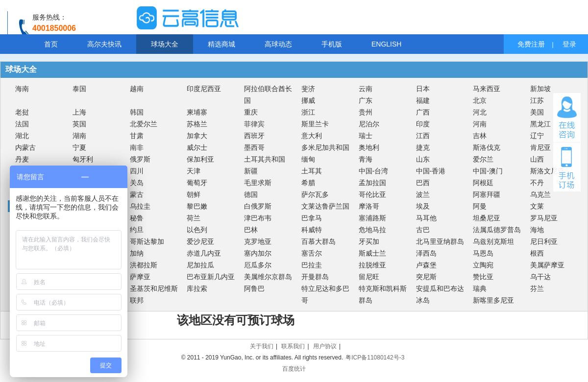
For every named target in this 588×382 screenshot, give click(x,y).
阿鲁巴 (254, 288)
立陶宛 (483, 265)
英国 (79, 124)
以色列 (197, 230)
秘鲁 (137, 218)
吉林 (480, 136)
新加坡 (540, 89)
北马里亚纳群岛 (440, 241)
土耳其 (312, 171)
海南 (22, 89)
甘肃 (137, 136)
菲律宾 (254, 124)
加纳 (137, 253)
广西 (423, 112)
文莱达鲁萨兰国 (325, 206)
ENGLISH (386, 44)
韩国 (137, 112)
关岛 (137, 183)
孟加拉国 (372, 183)
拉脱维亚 (372, 265)
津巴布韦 (258, 218)
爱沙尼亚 (200, 241)
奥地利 (369, 147)
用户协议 (325, 346)
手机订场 (567, 167)
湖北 (22, 136)
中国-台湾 (374, 171)
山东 (423, 159)
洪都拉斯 (144, 265)
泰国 (79, 89)
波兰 (423, 194)
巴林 (251, 230)
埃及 (423, 206)
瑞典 (480, 288)
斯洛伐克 (487, 147)
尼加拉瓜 (200, 265)
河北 (480, 112)
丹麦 (22, 159)
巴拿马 (312, 218)
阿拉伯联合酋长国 (268, 95)
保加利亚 (200, 159)
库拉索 (197, 288)
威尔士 (197, 147)
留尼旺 (369, 277)
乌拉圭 (140, 206)
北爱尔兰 (144, 124)
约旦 (137, 230)
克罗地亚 (258, 241)
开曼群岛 (315, 277)
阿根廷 (483, 183)
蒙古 (137, 194)
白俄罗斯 (258, 206)
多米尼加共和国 (325, 147)
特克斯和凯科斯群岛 (383, 294)
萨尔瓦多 (315, 194)
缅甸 (308, 159)
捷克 (423, 147)
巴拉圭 (312, 265)
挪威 (308, 100)
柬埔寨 (197, 112)
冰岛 (423, 300)
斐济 (308, 89)
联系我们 (293, 346)
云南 (366, 89)
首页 (51, 44)
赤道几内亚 (204, 253)
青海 (366, 159)
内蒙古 (25, 147)
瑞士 (366, 136)
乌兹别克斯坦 (493, 241)
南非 (137, 147)
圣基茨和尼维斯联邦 (154, 294)
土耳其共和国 (265, 159)
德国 (251, 194)
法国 (22, 124)
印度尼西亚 (204, 89)
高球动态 (278, 44)
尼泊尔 (369, 124)
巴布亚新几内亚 (211, 277)
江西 (423, 136)
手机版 (332, 44)
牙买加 (369, 241)
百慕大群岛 (318, 241)
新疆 (251, 171)
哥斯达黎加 (147, 241)
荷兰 (194, 218)
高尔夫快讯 (104, 44)
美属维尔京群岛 (268, 277)
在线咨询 (567, 118)
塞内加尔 (258, 253)
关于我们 (262, 346)
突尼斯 (426, 277)
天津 (194, 171)
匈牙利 (83, 159)
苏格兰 (197, 124)
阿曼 (480, 206)
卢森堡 (426, 265)
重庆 (251, 112)
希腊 (308, 183)
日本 (423, 89)
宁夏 (79, 147)
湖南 (79, 136)
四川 (137, 171)
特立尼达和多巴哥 (325, 294)
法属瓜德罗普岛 (497, 230)
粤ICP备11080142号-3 (375, 358)
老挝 (22, 112)
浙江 (308, 112)
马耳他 (426, 218)
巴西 (423, 183)
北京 (480, 100)
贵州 (366, 112)
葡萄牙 (197, 183)
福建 (423, 100)
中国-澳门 (488, 171)
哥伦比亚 (372, 194)
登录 (569, 44)
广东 (366, 100)
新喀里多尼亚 (493, 300)
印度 (423, 124)
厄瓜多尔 (258, 265)
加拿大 (197, 136)
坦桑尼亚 (487, 218)
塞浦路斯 (372, 218)
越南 (137, 89)
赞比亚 (483, 277)
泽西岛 (426, 253)
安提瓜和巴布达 (440, 288)
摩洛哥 (369, 206)
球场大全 (165, 44)
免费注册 (531, 44)
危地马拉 (372, 230)
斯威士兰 (372, 253)
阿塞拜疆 (487, 194)
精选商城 (221, 44)
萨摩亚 (140, 277)
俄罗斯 (140, 159)
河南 (480, 124)
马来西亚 (487, 89)
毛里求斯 (258, 183)
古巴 (423, 230)
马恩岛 (483, 253)
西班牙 (254, 136)
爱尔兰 (483, 159)
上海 (79, 112)
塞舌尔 (312, 253)
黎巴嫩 (197, 206)
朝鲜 (194, 194)
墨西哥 (254, 147)
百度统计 (294, 369)
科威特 (312, 230)
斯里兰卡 (315, 124)
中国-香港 (431, 171)
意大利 (312, 136)
